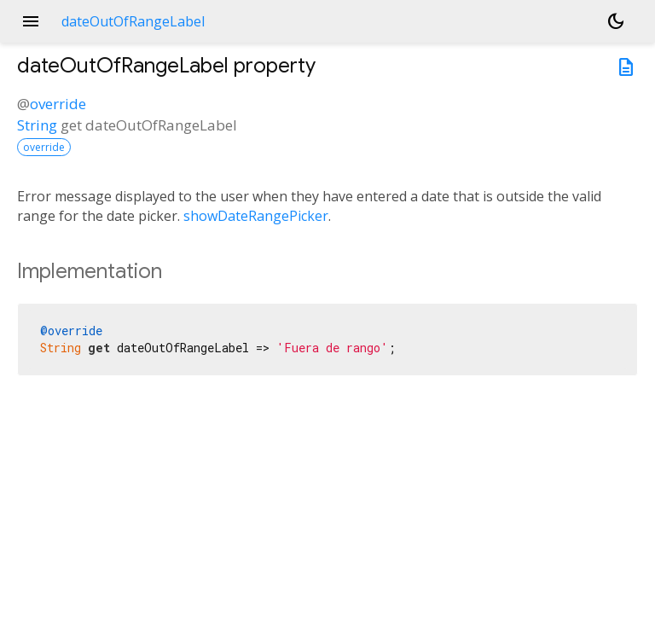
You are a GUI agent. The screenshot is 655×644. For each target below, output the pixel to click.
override (58, 104)
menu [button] (31, 21)
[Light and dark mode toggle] (616, 21)
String (37, 125)
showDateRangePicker (256, 216)
